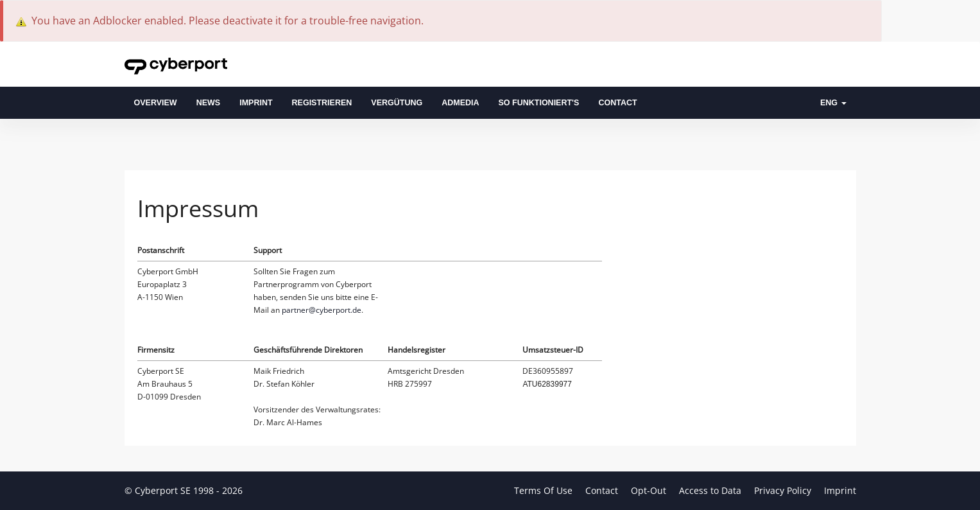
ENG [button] (833, 103)
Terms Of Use (545, 490)
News (209, 103)
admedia (460, 103)
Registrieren (322, 103)
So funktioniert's (539, 103)
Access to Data (711, 490)
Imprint (256, 103)
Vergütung (397, 103)
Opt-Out (650, 490)
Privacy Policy (784, 490)
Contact (617, 103)
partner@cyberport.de (322, 310)
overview (156, 103)
